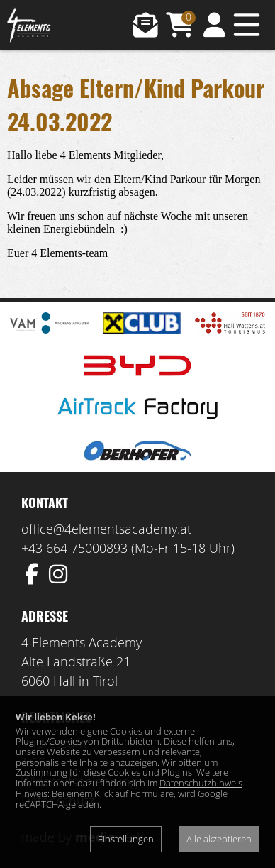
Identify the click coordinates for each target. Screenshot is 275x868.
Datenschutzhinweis (201, 783)
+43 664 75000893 (74, 548)
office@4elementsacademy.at (106, 529)
